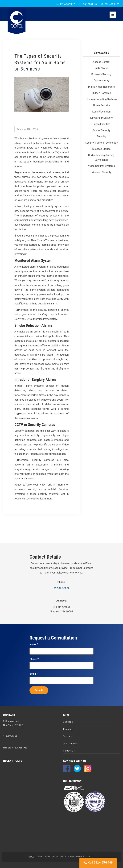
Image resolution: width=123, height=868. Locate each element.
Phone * (34, 659)
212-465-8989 (110, 4)
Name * (34, 644)
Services (67, 736)
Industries (68, 729)
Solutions (68, 722)
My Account (66, 4)
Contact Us (88, 4)
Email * (34, 674)
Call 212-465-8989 (98, 863)
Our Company (70, 743)
